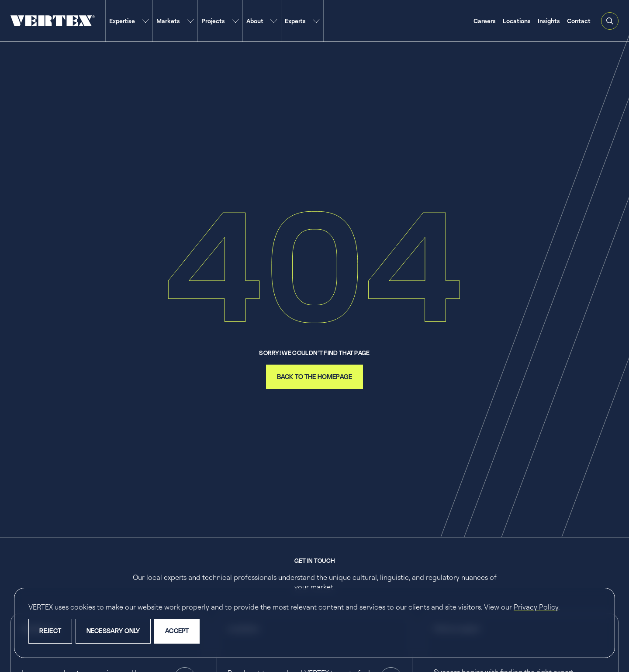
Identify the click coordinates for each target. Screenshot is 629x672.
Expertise (122, 21)
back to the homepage (314, 377)
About (255, 21)
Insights (549, 21)
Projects (213, 21)
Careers (485, 21)
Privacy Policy (536, 607)
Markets (168, 21)
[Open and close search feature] (610, 21)
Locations (517, 21)
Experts (295, 21)
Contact (579, 21)
